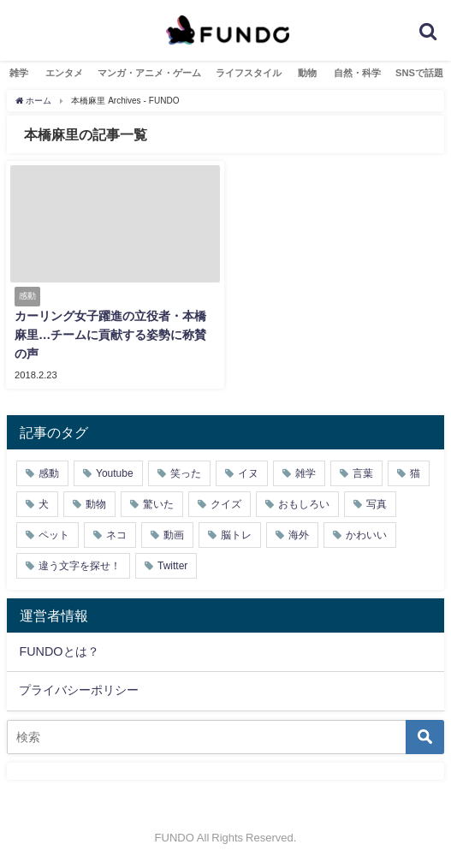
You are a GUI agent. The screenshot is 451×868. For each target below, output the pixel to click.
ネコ (116, 535)
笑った (186, 473)
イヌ (248, 473)
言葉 (363, 473)
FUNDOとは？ (59, 651)
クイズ (226, 504)
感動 (49, 473)
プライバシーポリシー (79, 690)
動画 (174, 535)
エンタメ (64, 73)
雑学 (19, 73)
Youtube (115, 473)
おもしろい (304, 504)
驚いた (158, 504)
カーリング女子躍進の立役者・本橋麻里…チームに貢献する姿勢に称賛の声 (110, 334)
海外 (299, 535)
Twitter (172, 566)
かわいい (366, 535)
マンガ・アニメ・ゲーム (149, 73)
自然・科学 (357, 73)
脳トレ (236, 535)
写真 (377, 504)
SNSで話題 (419, 73)
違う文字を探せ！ (80, 566)
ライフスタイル (249, 73)
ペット (54, 535)
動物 (307, 73)
